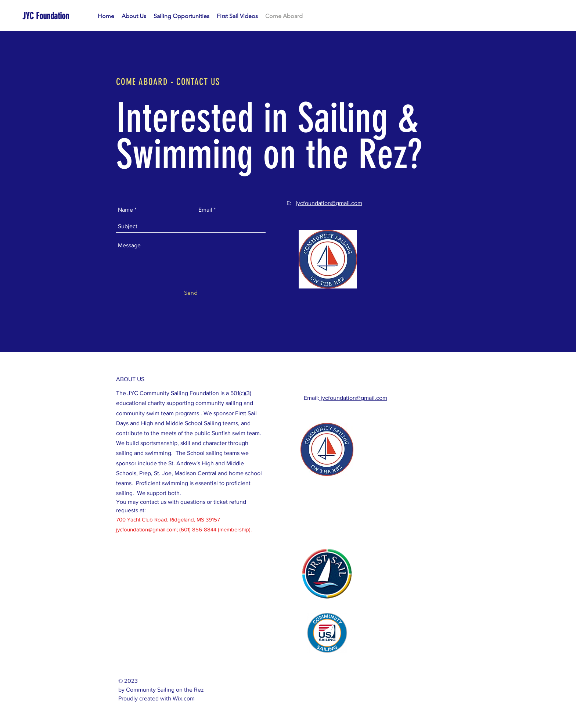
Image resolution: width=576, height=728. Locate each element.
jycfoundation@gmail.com (329, 203)
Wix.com (184, 698)
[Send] (191, 293)
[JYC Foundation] (58, 16)
